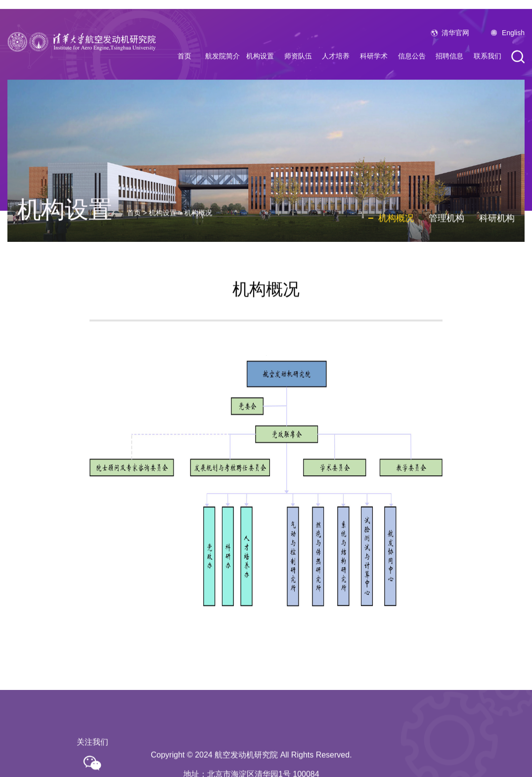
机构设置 (260, 73)
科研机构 (497, 247)
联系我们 (488, 73)
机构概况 (198, 242)
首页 (184, 73)
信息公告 (412, 73)
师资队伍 (298, 73)
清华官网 (455, 50)
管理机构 (446, 247)
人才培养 (336, 73)
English (513, 50)
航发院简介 (222, 73)
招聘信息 (449, 73)
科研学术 (374, 73)
